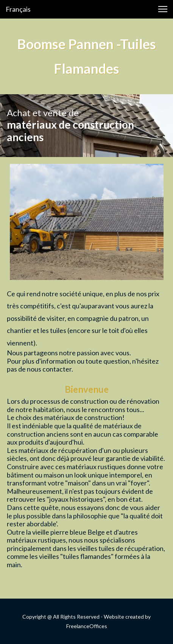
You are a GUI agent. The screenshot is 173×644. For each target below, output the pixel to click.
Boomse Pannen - (69, 44)
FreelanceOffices (87, 626)
